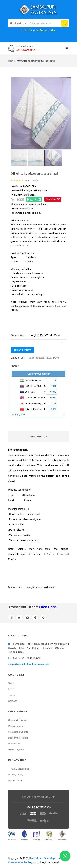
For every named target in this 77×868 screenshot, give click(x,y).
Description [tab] (39, 437)
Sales (11, 683)
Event (11, 689)
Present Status (16, 726)
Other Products (36, 358)
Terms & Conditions (19, 769)
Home (11, 61)
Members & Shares (18, 732)
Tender (12, 695)
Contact (12, 701)
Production (14, 744)
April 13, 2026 (18, 415)
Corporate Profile (17, 720)
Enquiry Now (22, 350)
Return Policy (15, 781)
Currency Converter (38, 374)
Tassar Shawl (52, 358)
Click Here (48, 607)
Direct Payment (16, 750)
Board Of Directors (18, 738)
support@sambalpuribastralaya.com (29, 664)
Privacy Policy (16, 775)
